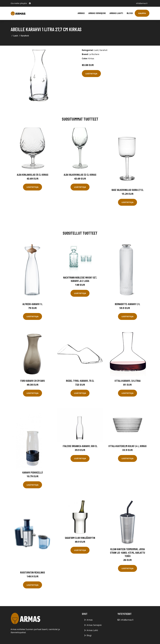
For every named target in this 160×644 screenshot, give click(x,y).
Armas (81, 13)
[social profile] (30, 3)
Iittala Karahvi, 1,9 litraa (128, 381)
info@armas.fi (142, 3)
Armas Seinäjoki (97, 13)
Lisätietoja (91, 74)
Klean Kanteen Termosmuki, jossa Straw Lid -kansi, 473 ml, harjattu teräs (127, 552)
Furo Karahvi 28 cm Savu (33, 381)
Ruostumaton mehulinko (32, 572)
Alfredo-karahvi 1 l (32, 304)
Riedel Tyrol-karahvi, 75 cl (80, 381)
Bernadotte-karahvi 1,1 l (127, 304)
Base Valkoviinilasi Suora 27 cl (128, 190)
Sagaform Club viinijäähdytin (80, 538)
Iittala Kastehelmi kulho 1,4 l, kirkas (127, 446)
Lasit (16, 36)
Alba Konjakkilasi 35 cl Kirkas (33, 175)
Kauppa (142, 13)
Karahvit (25, 36)
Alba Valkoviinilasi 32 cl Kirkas (80, 175)
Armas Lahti (116, 13)
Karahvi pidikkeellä (33, 472)
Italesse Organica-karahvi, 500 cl (80, 446)
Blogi (130, 13)
